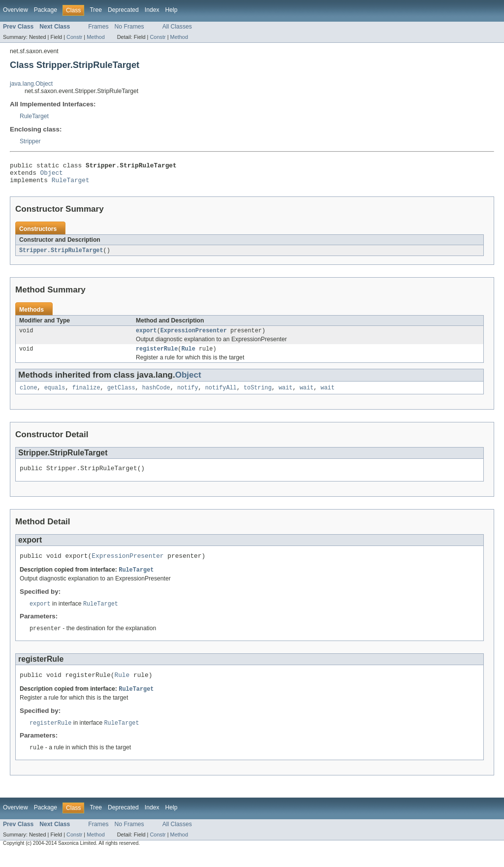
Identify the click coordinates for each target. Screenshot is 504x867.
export (146, 336)
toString (258, 395)
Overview (16, 10)
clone (29, 395)
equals (55, 395)
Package (46, 10)
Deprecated (123, 10)
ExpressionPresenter (194, 336)
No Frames (129, 27)
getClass (121, 395)
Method (95, 37)
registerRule (157, 355)
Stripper (30, 141)
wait (285, 395)
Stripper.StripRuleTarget (61, 255)
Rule (188, 355)
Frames (98, 27)
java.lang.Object (31, 84)
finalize (86, 395)
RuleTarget (34, 116)
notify (188, 395)
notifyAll (221, 395)
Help (172, 10)
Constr (74, 37)
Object (52, 175)
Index (152, 10)
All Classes (177, 27)
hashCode (156, 395)
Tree (96, 10)
